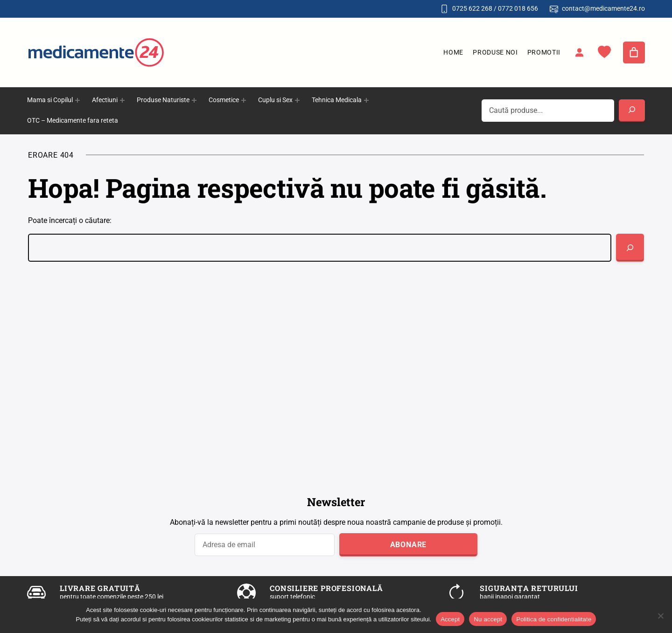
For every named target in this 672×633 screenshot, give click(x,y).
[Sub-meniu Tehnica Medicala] (366, 100)
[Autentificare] (579, 52)
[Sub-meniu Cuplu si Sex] (297, 100)
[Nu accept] (660, 616)
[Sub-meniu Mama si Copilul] (77, 100)
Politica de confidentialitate (554, 619)
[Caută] (630, 248)
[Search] (632, 111)
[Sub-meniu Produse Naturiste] (194, 100)
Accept (450, 619)
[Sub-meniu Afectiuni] (122, 100)
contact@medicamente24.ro (603, 8)
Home (453, 52)
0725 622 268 (472, 8)
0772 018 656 (518, 8)
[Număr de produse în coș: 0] (634, 53)
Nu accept (488, 619)
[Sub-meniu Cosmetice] (244, 100)
